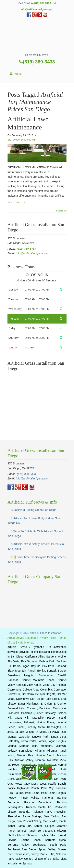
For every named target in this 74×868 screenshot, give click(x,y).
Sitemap (31, 638)
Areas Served (16, 638)
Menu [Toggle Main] (16, 74)
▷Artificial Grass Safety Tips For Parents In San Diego (36, 546)
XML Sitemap (26, 643)
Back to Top (61, 211)
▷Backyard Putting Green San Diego (34, 510)
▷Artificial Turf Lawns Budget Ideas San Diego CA (34, 521)
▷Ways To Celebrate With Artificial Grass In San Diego (36, 534)
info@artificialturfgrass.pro (37, 9)
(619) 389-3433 (42, 3)
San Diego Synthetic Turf (22, 140)
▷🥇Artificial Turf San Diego (37, 37)
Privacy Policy (47, 638)
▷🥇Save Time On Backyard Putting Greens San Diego (37, 559)
